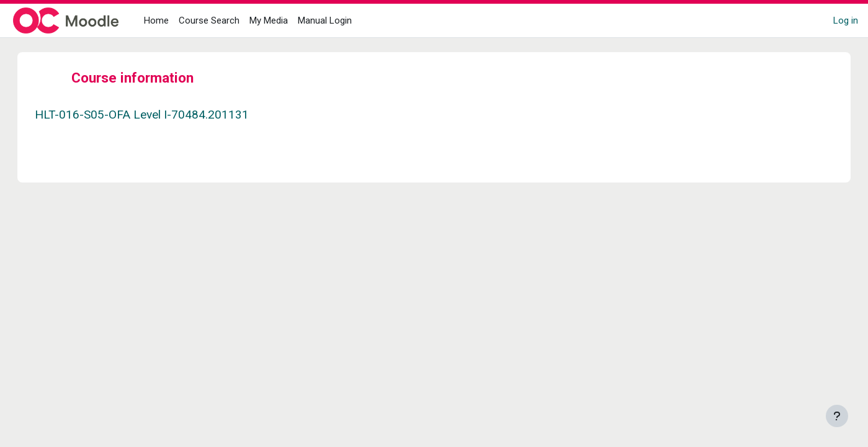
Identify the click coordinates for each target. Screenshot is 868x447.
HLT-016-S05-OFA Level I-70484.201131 (154, 115)
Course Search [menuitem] (209, 20)
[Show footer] (837, 416)
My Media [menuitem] (269, 20)
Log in (846, 20)
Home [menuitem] (156, 20)
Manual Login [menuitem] (325, 20)
